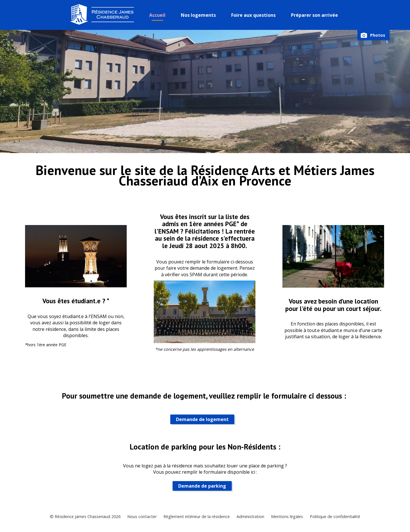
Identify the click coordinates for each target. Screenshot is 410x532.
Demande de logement (202, 419)
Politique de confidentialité (335, 516)
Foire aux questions (253, 15)
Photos (378, 35)
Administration (250, 516)
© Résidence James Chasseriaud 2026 (85, 516)
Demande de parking (202, 486)
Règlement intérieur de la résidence (197, 516)
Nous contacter (142, 516)
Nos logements (198, 15)
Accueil (157, 15)
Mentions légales (287, 516)
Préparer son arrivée (314, 15)
